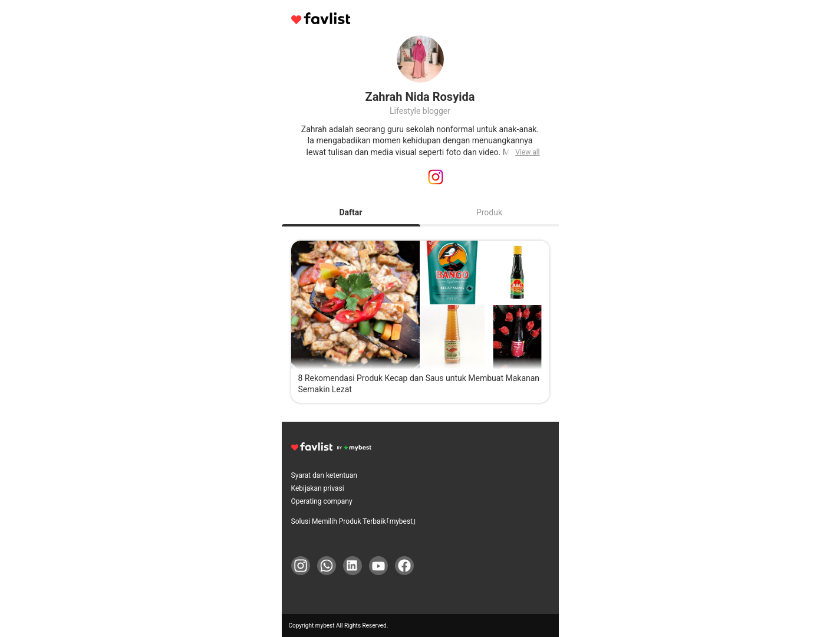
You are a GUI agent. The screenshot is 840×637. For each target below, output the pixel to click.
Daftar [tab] (351, 212)
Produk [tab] (489, 212)
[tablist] (420, 212)
